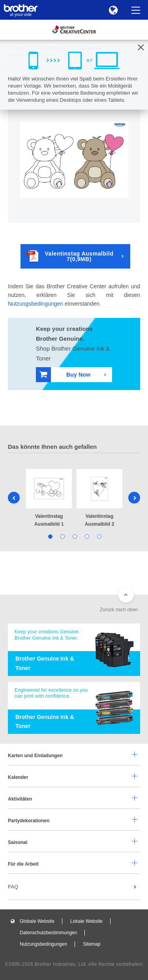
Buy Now (65, 374)
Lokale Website (86, 921)
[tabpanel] (49, 499)
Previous (14, 498)
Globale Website (37, 921)
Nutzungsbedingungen (36, 304)
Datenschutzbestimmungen (48, 933)
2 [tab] (62, 536)
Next (134, 498)
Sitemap (92, 944)
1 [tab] (50, 536)
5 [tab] (98, 536)
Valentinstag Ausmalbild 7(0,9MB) (70, 256)
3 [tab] (74, 536)
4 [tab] (86, 536)
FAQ (13, 887)
